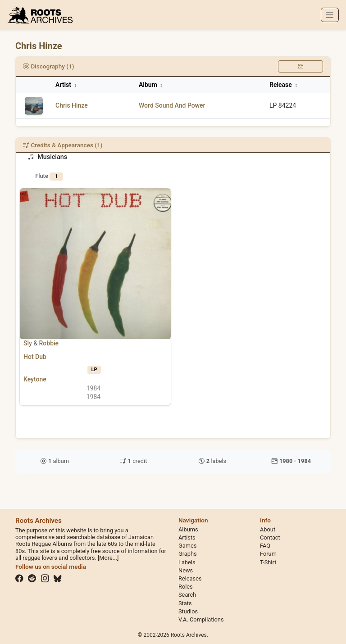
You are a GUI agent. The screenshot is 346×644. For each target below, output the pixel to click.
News (186, 570)
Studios (188, 611)
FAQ (265, 546)
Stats (185, 603)
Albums (188, 529)
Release (283, 85)
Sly (28, 343)
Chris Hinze (72, 105)
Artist (66, 85)
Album (151, 85)
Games (187, 546)
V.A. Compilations (201, 619)
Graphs (188, 554)
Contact (270, 537)
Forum (268, 554)
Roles (186, 587)
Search (187, 595)
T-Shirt (268, 562)
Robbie (49, 343)
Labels (187, 562)
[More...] (108, 558)
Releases (190, 578)
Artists (187, 537)
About (268, 529)
